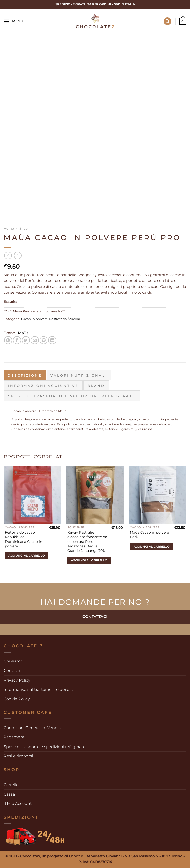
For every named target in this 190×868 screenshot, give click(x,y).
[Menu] (13, 21)
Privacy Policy (17, 680)
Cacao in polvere (34, 319)
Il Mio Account (18, 803)
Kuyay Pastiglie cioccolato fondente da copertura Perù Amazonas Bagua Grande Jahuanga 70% (87, 541)
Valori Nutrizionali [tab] (79, 375)
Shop (24, 228)
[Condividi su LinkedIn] (52, 340)
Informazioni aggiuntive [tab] (43, 385)
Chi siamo (13, 661)
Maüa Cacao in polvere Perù (149, 535)
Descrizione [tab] (25, 375)
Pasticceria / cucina (65, 319)
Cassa (9, 794)
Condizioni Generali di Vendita (33, 727)
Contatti (12, 670)
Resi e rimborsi (18, 756)
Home (9, 228)
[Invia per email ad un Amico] (35, 340)
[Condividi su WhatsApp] (8, 340)
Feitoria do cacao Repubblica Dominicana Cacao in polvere (24, 539)
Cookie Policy (17, 699)
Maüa (23, 333)
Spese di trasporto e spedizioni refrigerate (45, 746)
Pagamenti (15, 737)
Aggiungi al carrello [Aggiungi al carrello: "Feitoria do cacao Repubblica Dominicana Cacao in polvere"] (26, 555)
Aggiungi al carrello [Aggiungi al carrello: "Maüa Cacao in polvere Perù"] (152, 546)
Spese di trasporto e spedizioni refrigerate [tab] (72, 396)
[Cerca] (168, 21)
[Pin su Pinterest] (44, 340)
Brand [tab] (96, 385)
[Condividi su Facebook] (17, 340)
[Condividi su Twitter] (26, 340)
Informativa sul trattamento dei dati (39, 689)
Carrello (11, 784)
